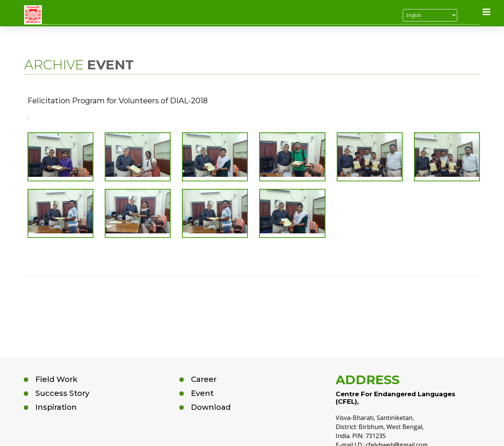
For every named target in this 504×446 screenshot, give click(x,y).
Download (211, 407)
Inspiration (56, 407)
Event (202, 393)
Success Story (62, 393)
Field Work (57, 379)
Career (204, 379)
